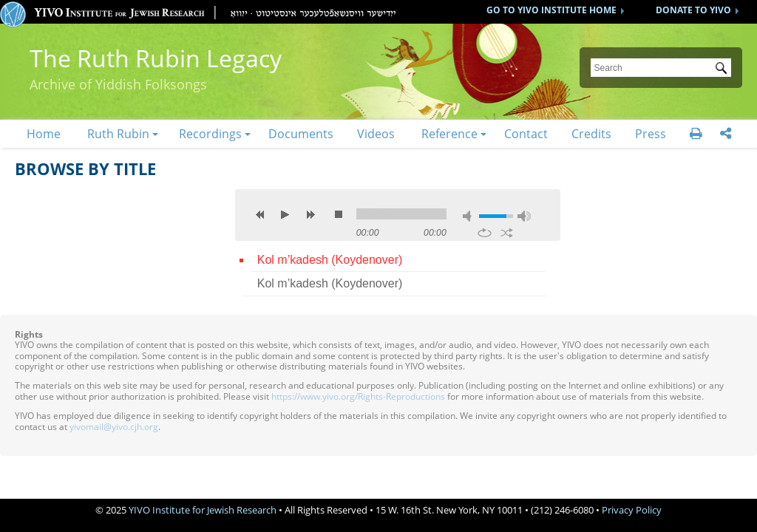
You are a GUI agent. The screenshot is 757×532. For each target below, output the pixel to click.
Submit (724, 69)
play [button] (285, 214)
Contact (526, 134)
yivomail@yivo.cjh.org (114, 427)
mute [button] (469, 216)
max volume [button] (524, 216)
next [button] (310, 214)
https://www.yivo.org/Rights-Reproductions (358, 396)
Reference (449, 134)
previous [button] (260, 214)
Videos (376, 134)
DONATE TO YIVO (693, 10)
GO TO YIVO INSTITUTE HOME (551, 10)
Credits (591, 134)
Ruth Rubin (118, 134)
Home (44, 134)
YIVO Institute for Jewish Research (203, 510)
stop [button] (339, 214)
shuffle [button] (507, 233)
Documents (301, 134)
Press (651, 134)
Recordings (210, 134)
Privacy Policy (632, 510)
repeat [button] (485, 233)
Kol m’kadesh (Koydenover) (330, 260)
